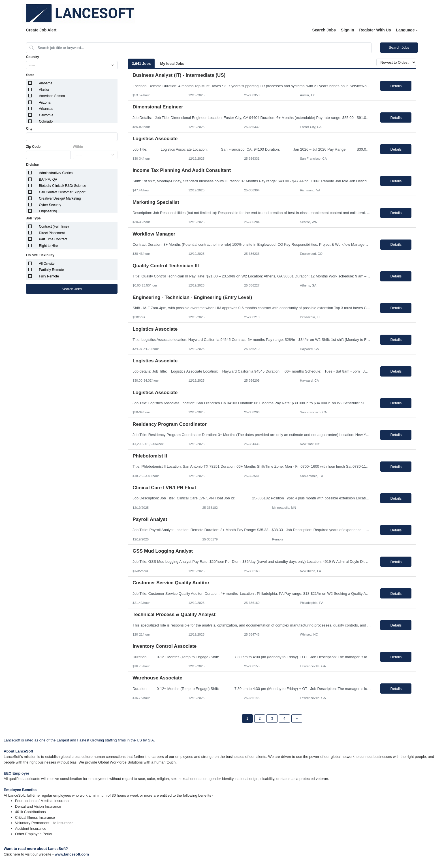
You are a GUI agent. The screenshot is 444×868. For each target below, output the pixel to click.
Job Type (33, 218)
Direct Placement (52, 233)
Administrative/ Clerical (56, 173)
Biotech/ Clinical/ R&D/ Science (62, 186)
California (46, 115)
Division (33, 165)
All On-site (47, 264)
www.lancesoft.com (72, 854)
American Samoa (52, 96)
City (29, 129)
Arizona (45, 102)
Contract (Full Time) (54, 226)
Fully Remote (49, 276)
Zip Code (33, 147)
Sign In (348, 30)
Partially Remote (51, 270)
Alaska (44, 90)
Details (396, 86)
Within (78, 147)
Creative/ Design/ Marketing (60, 198)
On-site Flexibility (40, 255)
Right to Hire (48, 246)
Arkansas (46, 109)
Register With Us (375, 30)
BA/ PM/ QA (48, 179)
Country (33, 57)
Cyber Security (50, 205)
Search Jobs (324, 30)
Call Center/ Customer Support (62, 192)
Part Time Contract (53, 239)
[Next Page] (297, 719)
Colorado (46, 121)
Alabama (45, 83)
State (30, 75)
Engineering (48, 211)
